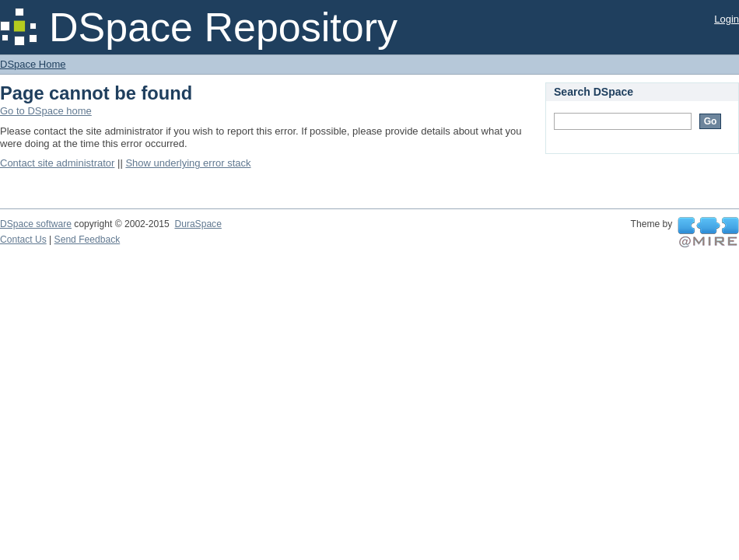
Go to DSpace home (46, 111)
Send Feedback (88, 240)
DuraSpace (198, 224)
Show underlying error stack (188, 163)
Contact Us (23, 240)
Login (727, 19)
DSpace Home (33, 64)
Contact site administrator (57, 163)
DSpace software (36, 224)
